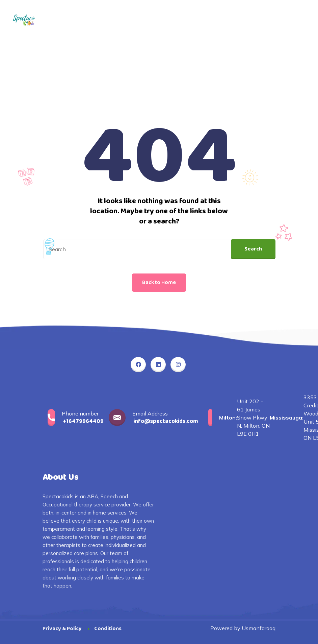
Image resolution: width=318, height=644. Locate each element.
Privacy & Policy (62, 629)
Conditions (108, 629)
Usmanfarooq (259, 628)
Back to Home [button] (159, 282)
